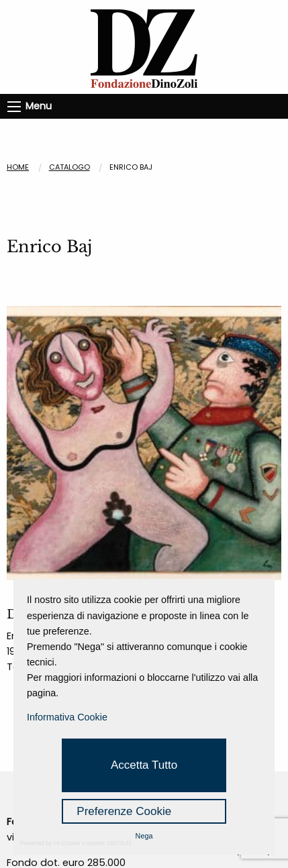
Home (18, 167)
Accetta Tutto (144, 765)
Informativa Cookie (67, 717)
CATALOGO (69, 167)
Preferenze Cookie (124, 811)
